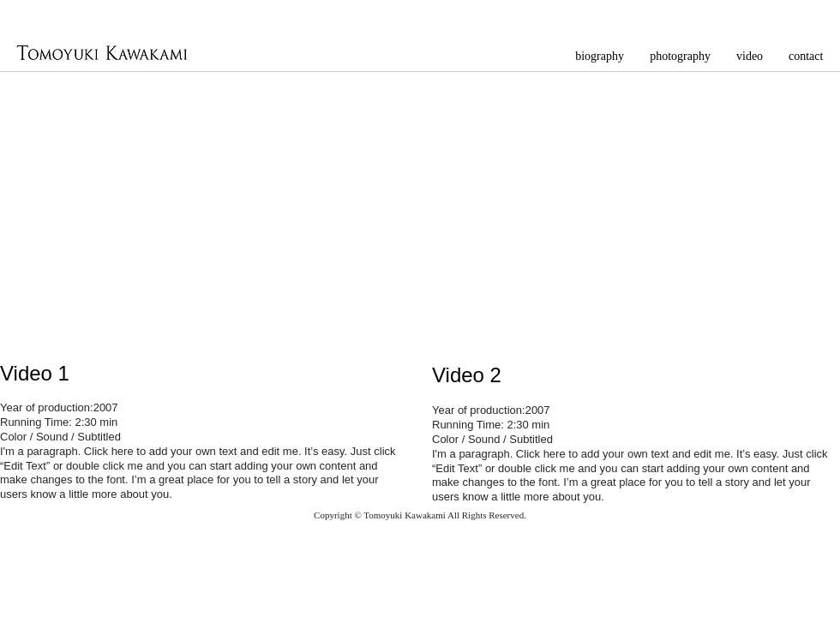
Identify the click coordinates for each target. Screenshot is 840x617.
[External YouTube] (202, 208)
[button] (680, 54)
